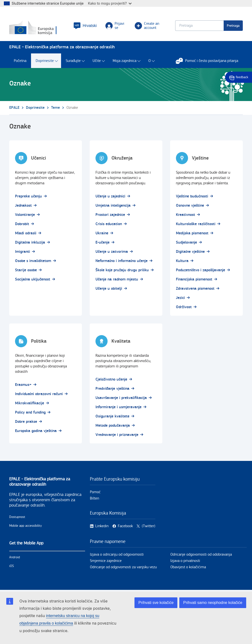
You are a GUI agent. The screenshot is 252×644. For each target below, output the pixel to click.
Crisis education (109, 224)
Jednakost (23, 206)
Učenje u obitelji (109, 289)
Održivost (184, 307)
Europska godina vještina (36, 431)
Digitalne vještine (190, 252)
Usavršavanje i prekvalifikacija (121, 398)
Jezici (180, 298)
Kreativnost (185, 215)
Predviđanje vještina (112, 389)
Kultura (182, 261)
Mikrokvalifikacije (30, 403)
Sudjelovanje (186, 242)
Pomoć (95, 492)
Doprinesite (45, 61)
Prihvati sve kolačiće (156, 603)
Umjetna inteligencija (113, 206)
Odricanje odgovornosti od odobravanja (201, 555)
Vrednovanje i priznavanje (117, 435)
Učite (97, 61)
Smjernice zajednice (106, 561)
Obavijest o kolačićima (188, 567)
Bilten (94, 498)
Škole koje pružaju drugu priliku (122, 270)
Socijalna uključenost (33, 279)
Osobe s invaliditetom (33, 261)
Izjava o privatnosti (185, 561)
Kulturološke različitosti (196, 224)
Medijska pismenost (192, 233)
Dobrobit (22, 224)
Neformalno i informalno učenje (122, 261)
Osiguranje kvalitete (112, 416)
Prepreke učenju (28, 196)
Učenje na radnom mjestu (117, 279)
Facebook (125, 526)
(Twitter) (149, 526)
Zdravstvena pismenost (195, 289)
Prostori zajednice (110, 215)
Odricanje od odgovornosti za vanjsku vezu (123, 567)
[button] (85, 26)
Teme (55, 108)
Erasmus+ (23, 385)
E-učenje (102, 242)
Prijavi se (115, 26)
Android (15, 557)
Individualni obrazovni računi (39, 394)
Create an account (147, 26)
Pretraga (233, 26)
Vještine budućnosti (192, 196)
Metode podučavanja (113, 426)
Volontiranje (25, 215)
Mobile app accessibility (26, 526)
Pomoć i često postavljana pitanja (209, 61)
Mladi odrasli (26, 233)
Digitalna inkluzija (30, 242)
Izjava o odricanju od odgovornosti (117, 555)
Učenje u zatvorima (112, 252)
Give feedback (239, 77)
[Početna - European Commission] (38, 28)
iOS (12, 566)
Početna (20, 61)
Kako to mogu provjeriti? (110, 3)
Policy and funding (30, 412)
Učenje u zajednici (110, 196)
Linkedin (102, 526)
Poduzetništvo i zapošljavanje (201, 270)
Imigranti (23, 252)
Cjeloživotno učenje (111, 379)
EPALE (14, 108)
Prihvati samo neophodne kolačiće (213, 603)
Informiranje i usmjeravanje (118, 407)
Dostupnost (17, 517)
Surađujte (73, 61)
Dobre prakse (26, 422)
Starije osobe (26, 270)
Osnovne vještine (190, 206)
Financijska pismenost (194, 279)
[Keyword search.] (199, 26)
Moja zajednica (125, 61)
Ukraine (102, 233)
